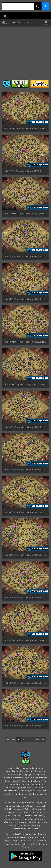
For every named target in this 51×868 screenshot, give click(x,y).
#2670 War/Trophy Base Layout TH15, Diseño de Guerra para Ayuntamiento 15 (26, 256)
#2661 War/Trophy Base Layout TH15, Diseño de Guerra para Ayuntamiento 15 (26, 640)
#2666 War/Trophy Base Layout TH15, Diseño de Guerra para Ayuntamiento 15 (26, 427)
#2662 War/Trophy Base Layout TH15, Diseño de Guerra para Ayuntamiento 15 (26, 598)
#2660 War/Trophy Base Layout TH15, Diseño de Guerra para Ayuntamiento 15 (26, 683)
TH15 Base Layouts (23, 23)
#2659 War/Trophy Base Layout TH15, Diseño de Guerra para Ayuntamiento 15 (26, 726)
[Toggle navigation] (5, 16)
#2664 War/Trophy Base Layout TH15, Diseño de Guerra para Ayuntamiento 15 (26, 512)
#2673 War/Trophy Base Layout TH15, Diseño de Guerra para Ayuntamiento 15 (26, 128)
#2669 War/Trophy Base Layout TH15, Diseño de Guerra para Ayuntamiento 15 (26, 299)
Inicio (4, 23)
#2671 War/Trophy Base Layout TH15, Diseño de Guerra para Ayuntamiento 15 (26, 214)
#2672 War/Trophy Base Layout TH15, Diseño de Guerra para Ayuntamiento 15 (26, 171)
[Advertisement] (26, 54)
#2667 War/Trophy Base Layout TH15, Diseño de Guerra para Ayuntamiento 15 (26, 384)
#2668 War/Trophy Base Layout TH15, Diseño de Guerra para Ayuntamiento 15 (26, 342)
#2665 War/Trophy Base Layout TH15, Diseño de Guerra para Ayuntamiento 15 (26, 470)
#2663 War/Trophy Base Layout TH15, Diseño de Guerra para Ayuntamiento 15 (26, 555)
